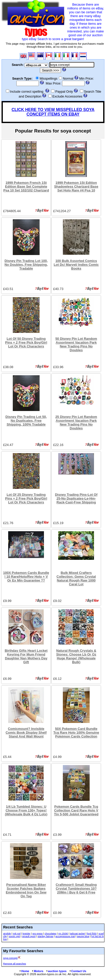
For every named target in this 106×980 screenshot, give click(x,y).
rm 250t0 (63, 933)
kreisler (26, 933)
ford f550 (92, 933)
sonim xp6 (14, 936)
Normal (68, 78)
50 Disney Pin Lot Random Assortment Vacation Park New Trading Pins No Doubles (76, 344)
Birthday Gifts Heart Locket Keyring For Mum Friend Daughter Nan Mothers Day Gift (26, 656)
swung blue (83, 936)
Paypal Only (64, 92)
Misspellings (49, 78)
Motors (37, 971)
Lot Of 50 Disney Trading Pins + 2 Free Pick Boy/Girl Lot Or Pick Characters (26, 342)
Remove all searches (15, 964)
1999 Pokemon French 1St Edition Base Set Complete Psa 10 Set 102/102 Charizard (26, 186)
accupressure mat (65, 936)
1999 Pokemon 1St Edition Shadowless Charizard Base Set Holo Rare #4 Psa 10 (76, 186)
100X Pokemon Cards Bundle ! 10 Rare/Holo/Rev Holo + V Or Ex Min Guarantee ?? (26, 577)
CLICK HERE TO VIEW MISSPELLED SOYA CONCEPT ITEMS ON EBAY (53, 112)
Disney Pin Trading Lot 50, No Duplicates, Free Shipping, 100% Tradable (26, 421)
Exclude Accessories (67, 96)
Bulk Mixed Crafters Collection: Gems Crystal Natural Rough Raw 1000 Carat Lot (76, 578)
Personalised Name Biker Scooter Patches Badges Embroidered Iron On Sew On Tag (26, 890)
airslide (7, 933)
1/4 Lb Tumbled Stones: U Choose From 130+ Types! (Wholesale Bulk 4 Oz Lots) (26, 810)
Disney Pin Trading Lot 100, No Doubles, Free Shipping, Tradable (26, 265)
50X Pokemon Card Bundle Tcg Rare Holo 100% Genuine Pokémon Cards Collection (76, 733)
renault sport (29, 936)
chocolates (51, 933)
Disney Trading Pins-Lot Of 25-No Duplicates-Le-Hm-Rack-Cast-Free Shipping (76, 498)
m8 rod (17, 933)
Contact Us (78, 971)
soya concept (10, 958)
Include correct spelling (27, 92)
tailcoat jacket (77, 933)
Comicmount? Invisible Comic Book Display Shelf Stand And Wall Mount (26, 733)
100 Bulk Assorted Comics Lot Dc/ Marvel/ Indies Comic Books (76, 265)
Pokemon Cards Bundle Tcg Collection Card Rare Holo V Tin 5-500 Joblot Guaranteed (76, 810)
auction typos (56, 971)
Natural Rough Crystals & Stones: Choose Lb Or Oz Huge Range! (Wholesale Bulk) (76, 656)
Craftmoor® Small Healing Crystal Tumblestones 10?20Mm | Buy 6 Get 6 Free (76, 888)
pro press (38, 933)
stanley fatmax (45, 936)
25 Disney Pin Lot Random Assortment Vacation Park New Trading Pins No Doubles (76, 422)
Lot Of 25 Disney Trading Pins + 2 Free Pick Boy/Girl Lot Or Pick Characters (26, 498)
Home (24, 971)
